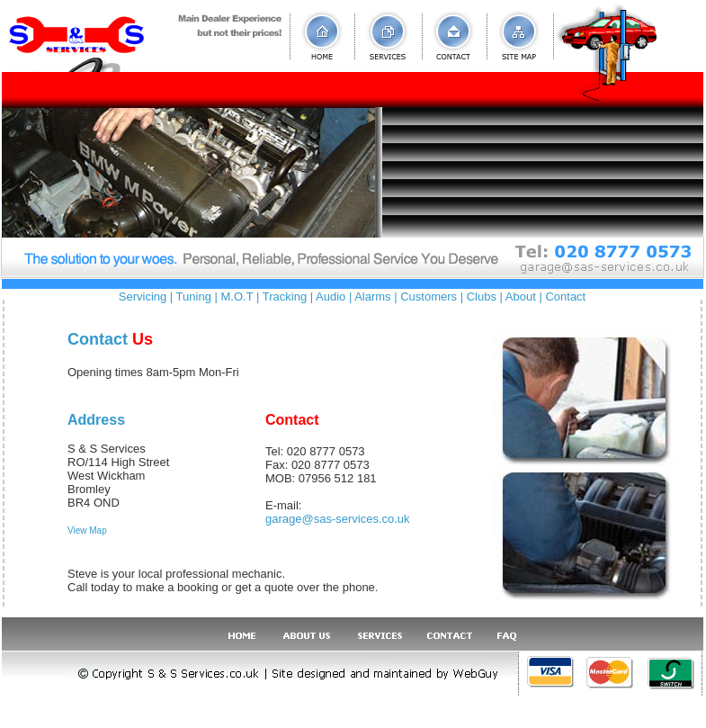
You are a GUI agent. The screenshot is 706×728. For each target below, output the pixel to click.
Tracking (285, 297)
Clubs (482, 297)
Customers (429, 297)
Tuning (194, 297)
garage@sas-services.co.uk (338, 519)
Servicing (143, 297)
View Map (87, 530)
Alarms (372, 297)
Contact (565, 297)
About (521, 297)
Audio (331, 297)
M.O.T (237, 297)
